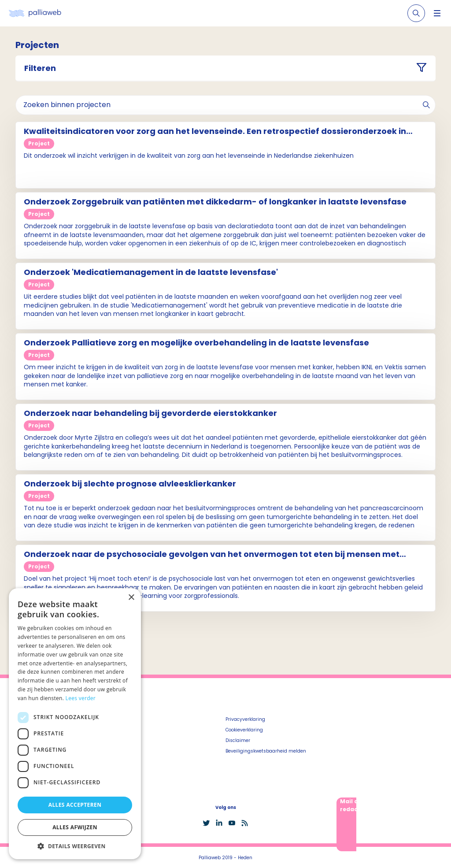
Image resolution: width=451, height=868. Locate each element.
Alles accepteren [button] (75, 805)
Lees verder (81, 698)
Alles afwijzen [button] (75, 827)
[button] (75, 846)
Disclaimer (238, 740)
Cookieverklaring (244, 730)
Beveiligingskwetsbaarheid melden (266, 751)
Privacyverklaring (245, 719)
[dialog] (75, 724)
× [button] (131, 598)
